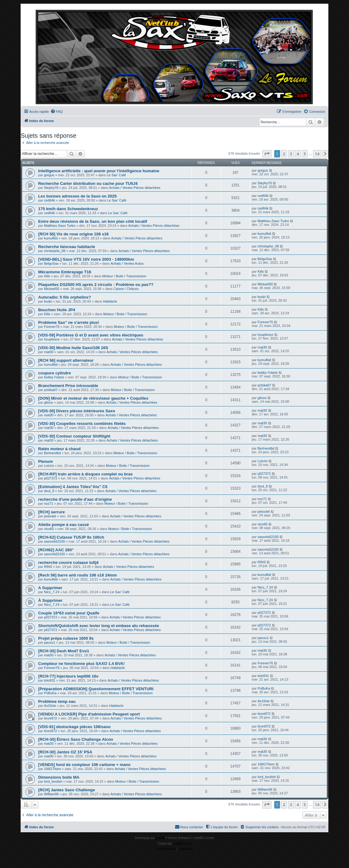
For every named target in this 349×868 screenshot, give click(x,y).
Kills (47, 276)
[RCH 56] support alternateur (66, 360)
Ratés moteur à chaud (59, 449)
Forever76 (52, 327)
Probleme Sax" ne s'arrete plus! (69, 322)
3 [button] (291, 154)
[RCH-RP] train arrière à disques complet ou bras (85, 474)
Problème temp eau (57, 701)
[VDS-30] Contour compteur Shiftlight (74, 436)
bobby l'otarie (54, 377)
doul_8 (49, 491)
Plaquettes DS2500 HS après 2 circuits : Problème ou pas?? (96, 285)
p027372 (51, 478)
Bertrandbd (52, 453)
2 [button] (284, 154)
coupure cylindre (54, 373)
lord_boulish (53, 781)
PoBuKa (50, 693)
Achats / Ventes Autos (127, 263)
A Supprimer (50, 588)
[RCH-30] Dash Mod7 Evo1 (64, 651)
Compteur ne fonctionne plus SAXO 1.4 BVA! (81, 664)
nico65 (49, 529)
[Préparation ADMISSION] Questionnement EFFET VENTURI (96, 689)
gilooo (48, 402)
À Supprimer (50, 600)
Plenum (46, 461)
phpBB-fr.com (182, 844)
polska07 (51, 390)
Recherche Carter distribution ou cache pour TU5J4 (88, 183)
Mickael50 (52, 289)
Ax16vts (50, 706)
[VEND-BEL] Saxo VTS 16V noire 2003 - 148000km (86, 259)
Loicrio (49, 466)
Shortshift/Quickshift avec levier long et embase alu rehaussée (99, 626)
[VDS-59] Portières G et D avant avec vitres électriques (91, 335)
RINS (48, 567)
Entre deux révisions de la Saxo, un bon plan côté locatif (93, 221)
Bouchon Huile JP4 (57, 310)
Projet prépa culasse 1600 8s (66, 638)
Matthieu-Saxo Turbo (60, 226)
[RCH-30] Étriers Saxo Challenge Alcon (76, 739)
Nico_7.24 (52, 592)
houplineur (52, 339)
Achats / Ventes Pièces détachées (135, 188)
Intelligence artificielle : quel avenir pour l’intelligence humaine (99, 171)
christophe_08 (55, 251)
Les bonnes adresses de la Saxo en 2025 (77, 196)
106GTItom (52, 769)
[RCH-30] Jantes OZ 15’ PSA (65, 752)
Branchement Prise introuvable (68, 386)
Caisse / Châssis (126, 289)
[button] (267, 154)
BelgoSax (51, 263)
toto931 (50, 680)
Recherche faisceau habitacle (67, 247)
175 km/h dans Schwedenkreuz (68, 209)
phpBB (160, 838)
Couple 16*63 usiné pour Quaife (69, 613)
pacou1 (50, 642)
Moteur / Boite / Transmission (124, 276)
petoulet (50, 516)
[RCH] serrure (51, 512)
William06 (51, 794)
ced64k (49, 200)
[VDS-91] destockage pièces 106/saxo (74, 727)
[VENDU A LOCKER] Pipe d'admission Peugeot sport (89, 714)
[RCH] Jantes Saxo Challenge (67, 790)
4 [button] (298, 154)
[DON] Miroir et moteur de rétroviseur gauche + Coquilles (93, 398)
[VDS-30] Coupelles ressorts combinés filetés (82, 424)
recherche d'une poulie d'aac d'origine (75, 499)
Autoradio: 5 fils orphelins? (64, 297)
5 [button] (305, 154)
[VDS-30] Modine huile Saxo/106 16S (73, 348)
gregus (49, 175)
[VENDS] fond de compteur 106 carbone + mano (84, 765)
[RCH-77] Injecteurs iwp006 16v (68, 676)
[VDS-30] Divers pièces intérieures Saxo (77, 411)
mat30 (49, 352)
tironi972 (50, 718)
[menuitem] (57, 112)
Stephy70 (51, 188)
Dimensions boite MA (59, 777)
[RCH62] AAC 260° (56, 550)
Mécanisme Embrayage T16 (65, 272)
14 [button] (317, 154)
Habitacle (110, 301)
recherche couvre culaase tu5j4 (68, 562)
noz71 (49, 503)
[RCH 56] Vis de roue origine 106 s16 (73, 234)
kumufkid (51, 238)
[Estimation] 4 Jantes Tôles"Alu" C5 (73, 487)
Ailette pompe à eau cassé (64, 525)
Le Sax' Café (116, 175)
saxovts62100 (54, 541)
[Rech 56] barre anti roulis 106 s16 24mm (78, 575)
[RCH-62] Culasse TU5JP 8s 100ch (71, 537)
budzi (48, 301)
